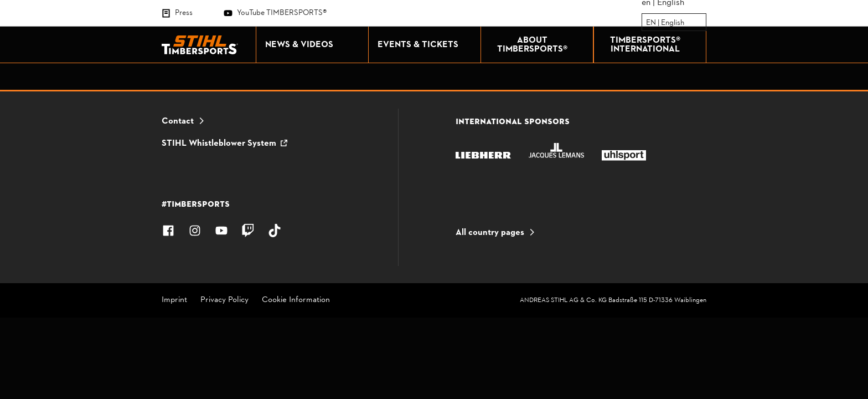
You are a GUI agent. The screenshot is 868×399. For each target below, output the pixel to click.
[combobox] (647, 23)
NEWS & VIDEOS (314, 45)
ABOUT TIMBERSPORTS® (542, 45)
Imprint (174, 301)
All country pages (490, 233)
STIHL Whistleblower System (219, 144)
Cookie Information (296, 301)
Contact (178, 121)
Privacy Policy (224, 301)
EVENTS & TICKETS (426, 45)
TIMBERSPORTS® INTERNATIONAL (655, 45)
